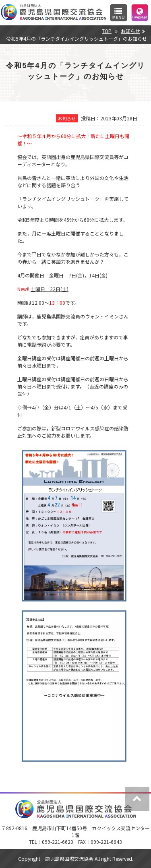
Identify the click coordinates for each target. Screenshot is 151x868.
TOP (107, 31)
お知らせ (130, 31)
